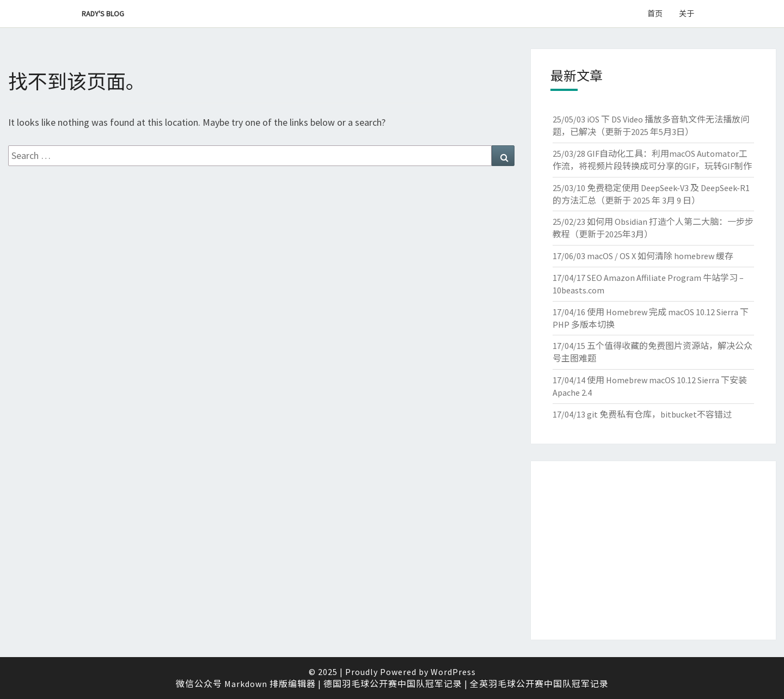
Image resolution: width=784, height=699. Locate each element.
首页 (655, 14)
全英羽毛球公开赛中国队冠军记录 (539, 684)
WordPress (453, 672)
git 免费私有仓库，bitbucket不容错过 (659, 414)
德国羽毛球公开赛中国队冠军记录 (393, 684)
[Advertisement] (653, 550)
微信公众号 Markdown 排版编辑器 (246, 684)
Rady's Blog (103, 14)
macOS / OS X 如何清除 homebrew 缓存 (660, 256)
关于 (687, 14)
